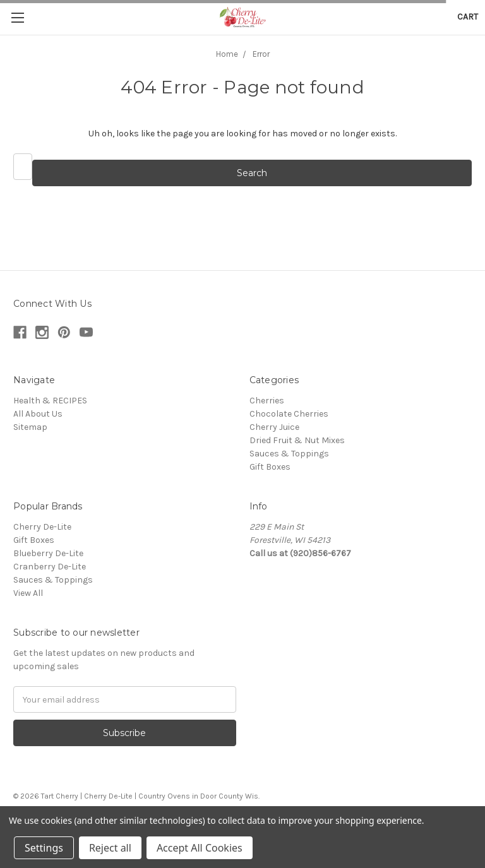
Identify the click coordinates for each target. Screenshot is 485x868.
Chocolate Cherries (289, 414)
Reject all (110, 848)
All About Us (38, 414)
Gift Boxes (270, 467)
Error (261, 54)
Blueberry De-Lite (48, 553)
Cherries (267, 401)
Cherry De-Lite (42, 527)
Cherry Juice (274, 427)
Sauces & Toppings (289, 454)
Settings (44, 848)
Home (227, 54)
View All (28, 593)
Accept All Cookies (200, 848)
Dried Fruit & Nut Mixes (297, 440)
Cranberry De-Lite (50, 567)
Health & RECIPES (50, 401)
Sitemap (30, 427)
